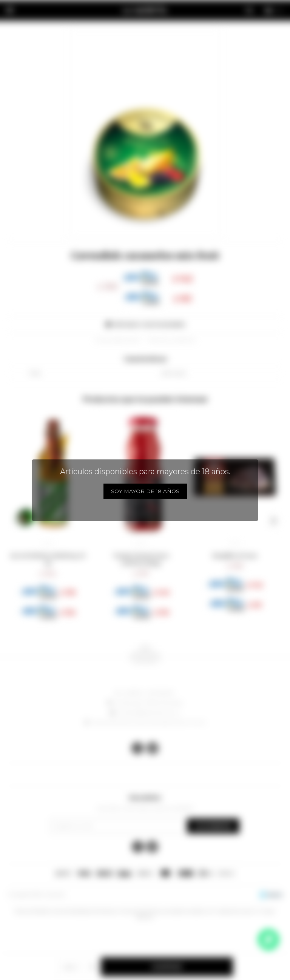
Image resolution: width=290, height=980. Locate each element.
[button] (16, 521)
